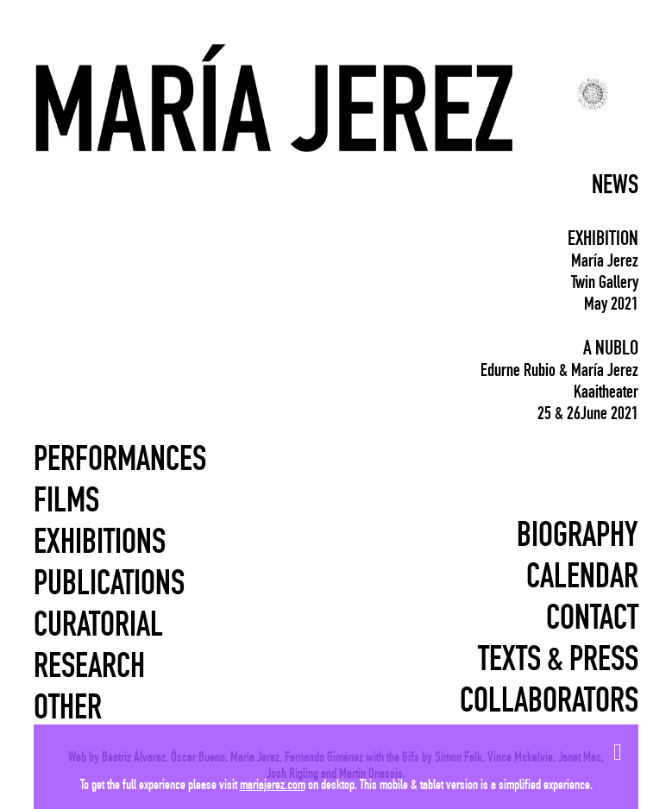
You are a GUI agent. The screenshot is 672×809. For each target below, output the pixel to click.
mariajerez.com (273, 784)
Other (68, 707)
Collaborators (549, 700)
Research (89, 666)
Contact (592, 618)
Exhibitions (100, 542)
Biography (578, 535)
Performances (120, 459)
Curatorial (98, 624)
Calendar (582, 576)
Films (66, 500)
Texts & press (558, 659)
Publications (109, 583)
